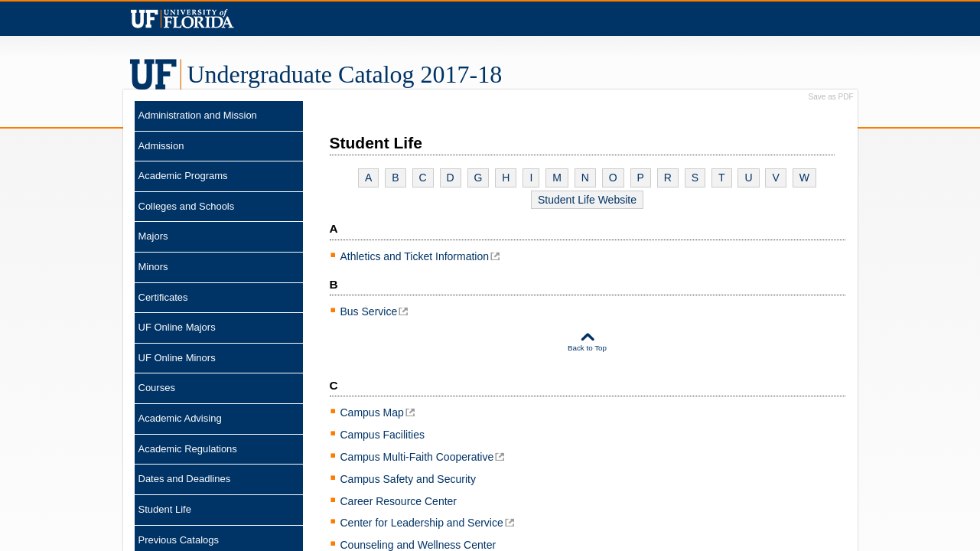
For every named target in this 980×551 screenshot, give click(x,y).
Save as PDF (831, 97)
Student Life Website (587, 200)
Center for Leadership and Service (422, 523)
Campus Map (372, 412)
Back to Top (587, 348)
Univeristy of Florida (182, 19)
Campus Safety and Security (408, 479)
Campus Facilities (383, 435)
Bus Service (369, 311)
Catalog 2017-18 (345, 74)
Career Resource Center (399, 501)
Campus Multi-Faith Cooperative (417, 457)
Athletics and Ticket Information (415, 256)
